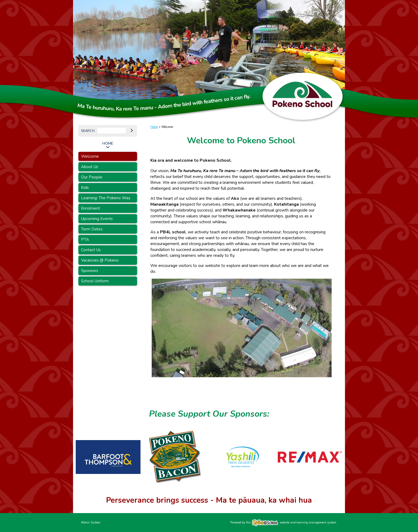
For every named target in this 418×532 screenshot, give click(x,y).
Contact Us (91, 250)
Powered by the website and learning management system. (284, 523)
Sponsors (90, 271)
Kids (85, 188)
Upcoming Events (97, 219)
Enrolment (91, 208)
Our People (92, 177)
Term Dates (92, 229)
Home (108, 143)
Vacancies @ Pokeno (100, 260)
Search (88, 131)
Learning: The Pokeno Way (106, 198)
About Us (90, 167)
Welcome (90, 156)
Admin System (91, 523)
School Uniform (95, 281)
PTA (85, 239)
